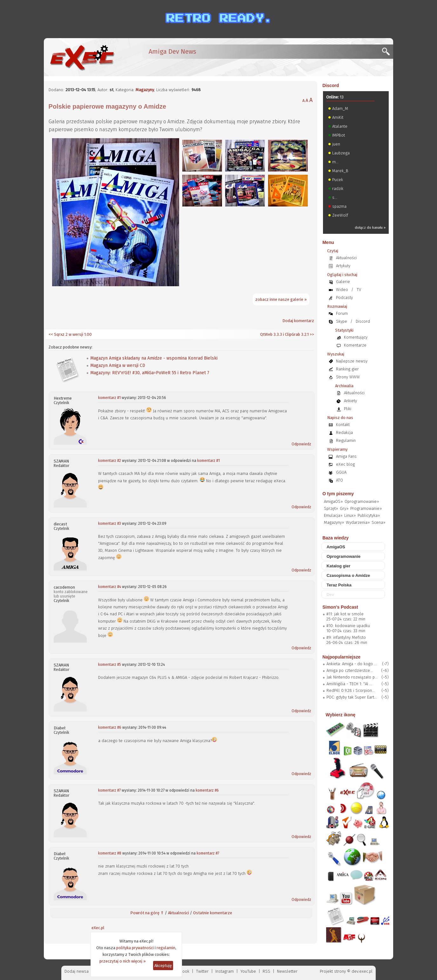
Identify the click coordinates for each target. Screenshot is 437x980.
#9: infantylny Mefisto (346, 637)
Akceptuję (163, 966)
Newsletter (287, 971)
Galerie (343, 282)
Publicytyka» (369, 515)
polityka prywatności (135, 948)
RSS (266, 971)
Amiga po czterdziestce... (350, 670)
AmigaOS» (333, 501)
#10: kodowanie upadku (348, 626)
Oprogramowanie (343, 556)
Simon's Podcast (340, 607)
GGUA (341, 472)
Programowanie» (366, 508)
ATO (340, 480)
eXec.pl (98, 928)
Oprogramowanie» (362, 501)
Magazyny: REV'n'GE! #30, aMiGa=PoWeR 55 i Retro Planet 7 (150, 373)
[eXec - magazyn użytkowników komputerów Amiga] (82, 57)
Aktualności (178, 913)
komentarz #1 (109, 398)
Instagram (225, 971)
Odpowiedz (301, 444)
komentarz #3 (110, 524)
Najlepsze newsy (352, 361)
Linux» (350, 515)
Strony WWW (348, 377)
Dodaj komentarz (298, 321)
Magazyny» (334, 522)
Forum (342, 313)
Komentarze (355, 345)
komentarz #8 (110, 853)
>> (311, 334)
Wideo (342, 290)
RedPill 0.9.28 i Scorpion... (351, 690)
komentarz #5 (110, 665)
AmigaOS (336, 547)
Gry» (344, 508)
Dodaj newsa (77, 971)
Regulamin (346, 440)
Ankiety (350, 401)
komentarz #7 (109, 790)
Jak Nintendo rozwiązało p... (352, 677)
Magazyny (145, 90)
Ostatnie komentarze (213, 913)
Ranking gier (347, 369)
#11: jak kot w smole (345, 614)
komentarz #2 (110, 461)
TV (359, 290)
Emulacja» (333, 515)
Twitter (202, 971)
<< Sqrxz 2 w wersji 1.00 (70, 334)
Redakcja (344, 433)
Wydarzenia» (358, 522)
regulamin (166, 948)
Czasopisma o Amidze (348, 575)
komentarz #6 (110, 727)
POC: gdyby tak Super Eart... (352, 697)
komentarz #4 (110, 587)
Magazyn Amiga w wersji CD (118, 365)
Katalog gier (338, 566)
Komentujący (356, 337)
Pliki (348, 409)
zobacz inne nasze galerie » (281, 299)
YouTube (248, 971)
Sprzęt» (331, 508)
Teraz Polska (339, 585)
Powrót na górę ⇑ (147, 913)
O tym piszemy (338, 494)
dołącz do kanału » (370, 228)
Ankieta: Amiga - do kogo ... (352, 664)
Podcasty (344, 297)
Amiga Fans (346, 456)
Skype (342, 321)
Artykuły (343, 266)
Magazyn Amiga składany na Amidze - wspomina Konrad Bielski (154, 358)
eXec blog (345, 464)
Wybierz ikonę (340, 715)
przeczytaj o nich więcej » (123, 961)
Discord (331, 85)
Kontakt (343, 425)
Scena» (378, 522)
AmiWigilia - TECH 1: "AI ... (349, 684)
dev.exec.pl (362, 971)
